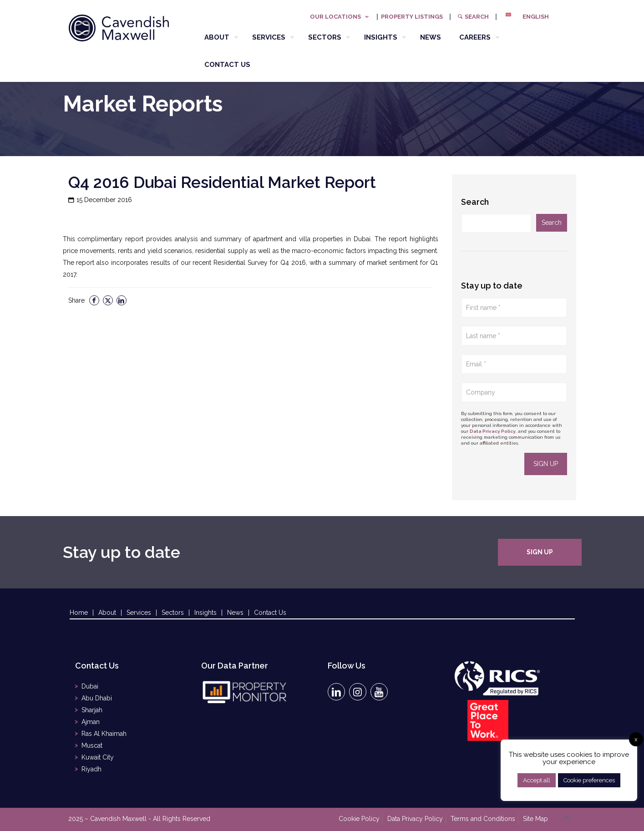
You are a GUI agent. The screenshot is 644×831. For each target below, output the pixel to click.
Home (79, 613)
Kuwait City (98, 757)
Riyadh (91, 769)
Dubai (90, 686)
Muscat (92, 745)
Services (139, 613)
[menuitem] (531, 17)
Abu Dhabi (97, 698)
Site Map (535, 819)
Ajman (91, 722)
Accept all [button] (537, 780)
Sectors (173, 613)
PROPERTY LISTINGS (412, 17)
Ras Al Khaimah (104, 734)
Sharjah (92, 710)
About (107, 613)
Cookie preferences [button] (589, 780)
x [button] (636, 739)
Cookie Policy (359, 819)
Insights (205, 613)
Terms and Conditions (483, 819)
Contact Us (270, 613)
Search (473, 17)
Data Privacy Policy (493, 431)
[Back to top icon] (567, 818)
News (235, 613)
